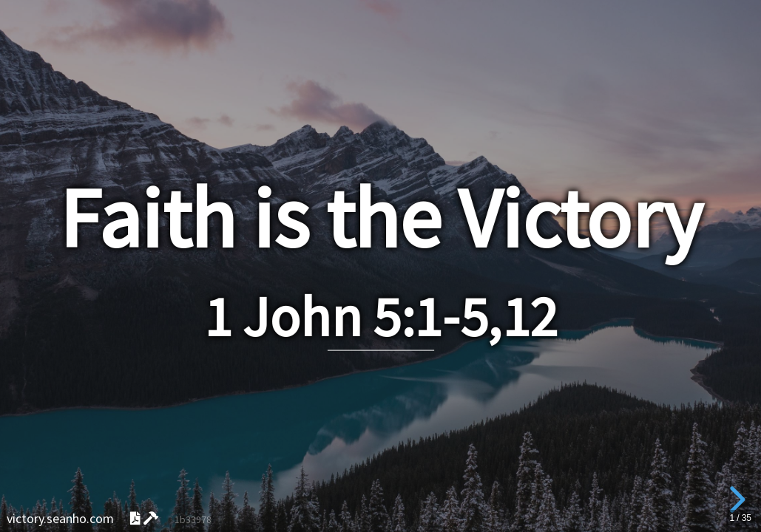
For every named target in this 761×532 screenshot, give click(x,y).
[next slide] (735, 499)
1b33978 (193, 520)
